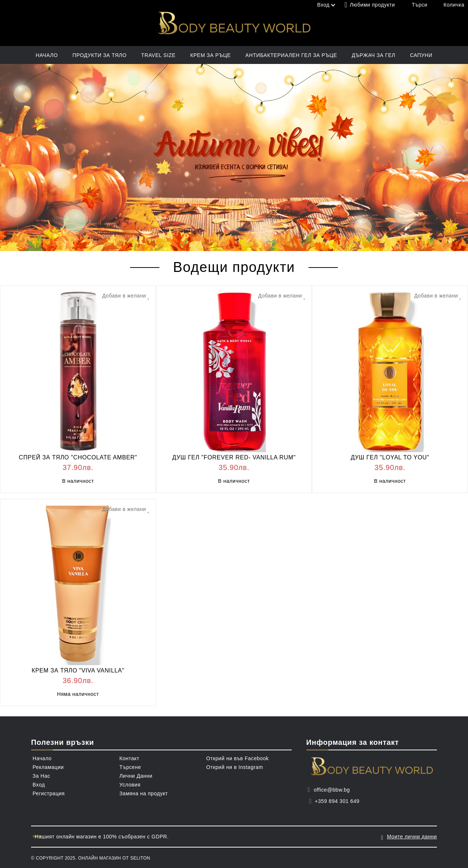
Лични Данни (136, 776)
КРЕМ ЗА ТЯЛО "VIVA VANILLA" (78, 670)
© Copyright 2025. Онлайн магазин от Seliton (91, 858)
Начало (47, 55)
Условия (130, 785)
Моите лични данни (412, 837)
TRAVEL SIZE (158, 55)
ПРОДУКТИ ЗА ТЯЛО (99, 55)
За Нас (41, 776)
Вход (39, 785)
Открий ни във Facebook (237, 758)
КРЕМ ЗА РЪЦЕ (210, 55)
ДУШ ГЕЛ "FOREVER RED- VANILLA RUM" (234, 457)
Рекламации (48, 767)
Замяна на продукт (144, 793)
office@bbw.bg (332, 790)
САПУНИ (421, 55)
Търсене (130, 767)
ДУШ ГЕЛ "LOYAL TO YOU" (390, 457)
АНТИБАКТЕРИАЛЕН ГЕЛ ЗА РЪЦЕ (291, 55)
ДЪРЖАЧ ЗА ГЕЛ (373, 55)
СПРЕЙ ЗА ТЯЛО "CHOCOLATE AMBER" (78, 457)
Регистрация (49, 793)
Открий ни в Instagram (235, 767)
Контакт (129, 758)
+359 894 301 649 (337, 801)
